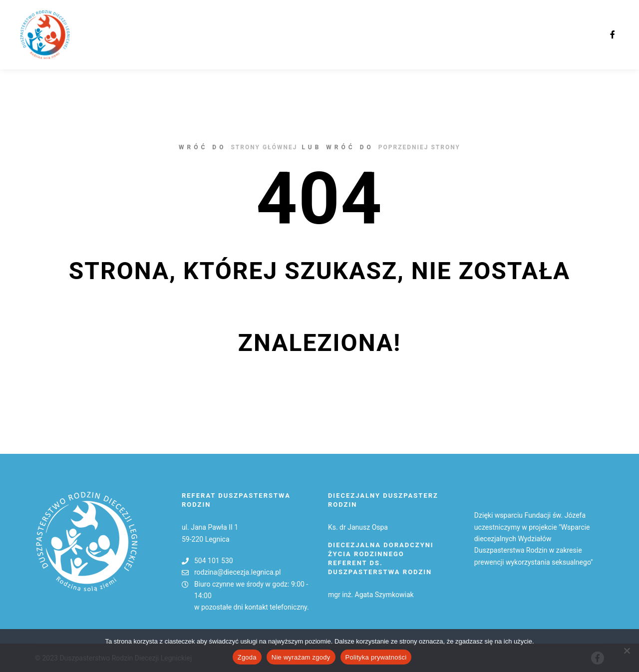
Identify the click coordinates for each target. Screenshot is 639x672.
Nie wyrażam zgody (301, 657)
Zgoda (247, 657)
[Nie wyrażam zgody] (627, 651)
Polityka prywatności (376, 657)
